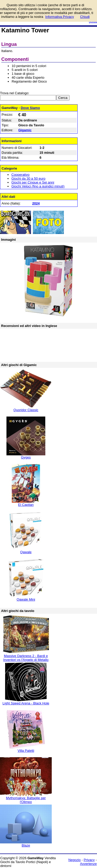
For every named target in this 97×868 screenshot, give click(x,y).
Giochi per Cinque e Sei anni (33, 182)
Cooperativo (20, 175)
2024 (36, 203)
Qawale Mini (26, 599)
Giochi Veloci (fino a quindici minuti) (38, 186)
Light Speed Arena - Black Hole (26, 703)
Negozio (74, 860)
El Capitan (26, 505)
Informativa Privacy (60, 17)
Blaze (26, 845)
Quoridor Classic (26, 410)
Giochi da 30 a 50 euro (28, 178)
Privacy (89, 860)
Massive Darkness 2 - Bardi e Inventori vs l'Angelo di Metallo (26, 658)
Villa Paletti (26, 751)
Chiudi (85, 17)
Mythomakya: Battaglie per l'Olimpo (26, 800)
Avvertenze (88, 864)
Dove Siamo (30, 108)
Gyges (26, 457)
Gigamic (25, 130)
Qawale (26, 552)
